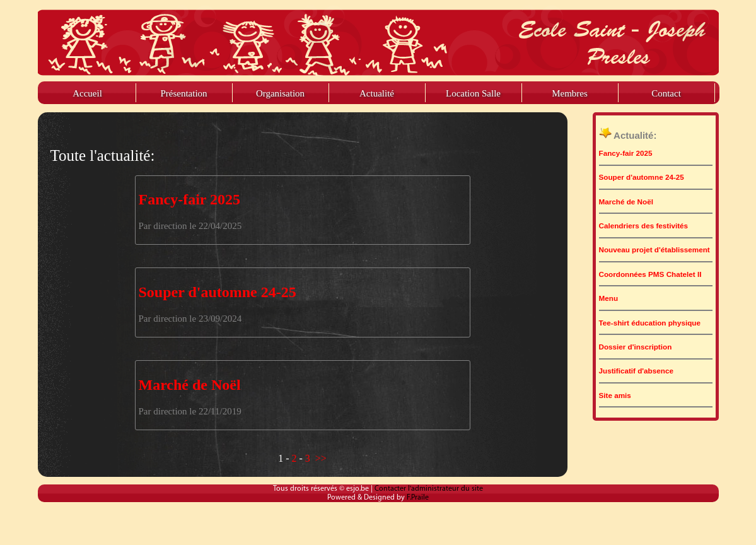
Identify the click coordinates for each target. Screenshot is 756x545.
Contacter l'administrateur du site (429, 489)
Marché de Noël (190, 385)
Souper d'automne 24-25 (218, 292)
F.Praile (418, 498)
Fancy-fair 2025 (190, 199)
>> (321, 458)
